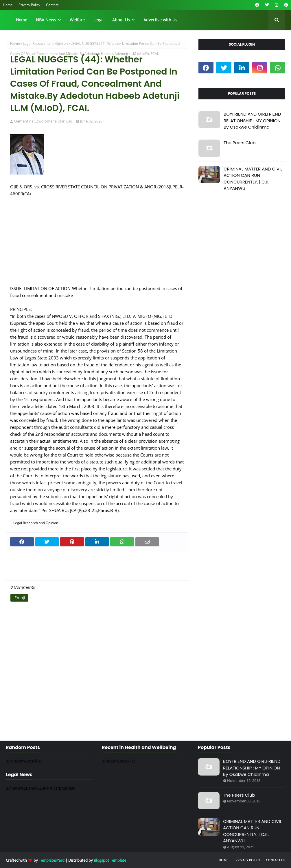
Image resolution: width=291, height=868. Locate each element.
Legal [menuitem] (98, 20)
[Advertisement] (97, 244)
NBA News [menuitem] (46, 20)
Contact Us (276, 860)
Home (8, 5)
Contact (52, 5)
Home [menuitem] (22, 20)
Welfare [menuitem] (77, 20)
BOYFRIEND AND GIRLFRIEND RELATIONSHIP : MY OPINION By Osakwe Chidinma (252, 120)
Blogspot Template (110, 860)
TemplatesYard (52, 860)
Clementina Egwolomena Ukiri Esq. (44, 121)
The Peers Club (240, 143)
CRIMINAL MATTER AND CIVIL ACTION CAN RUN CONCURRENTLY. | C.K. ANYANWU (253, 179)
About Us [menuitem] (121, 20)
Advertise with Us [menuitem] (160, 20)
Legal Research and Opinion (45, 43)
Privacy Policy (29, 5)
